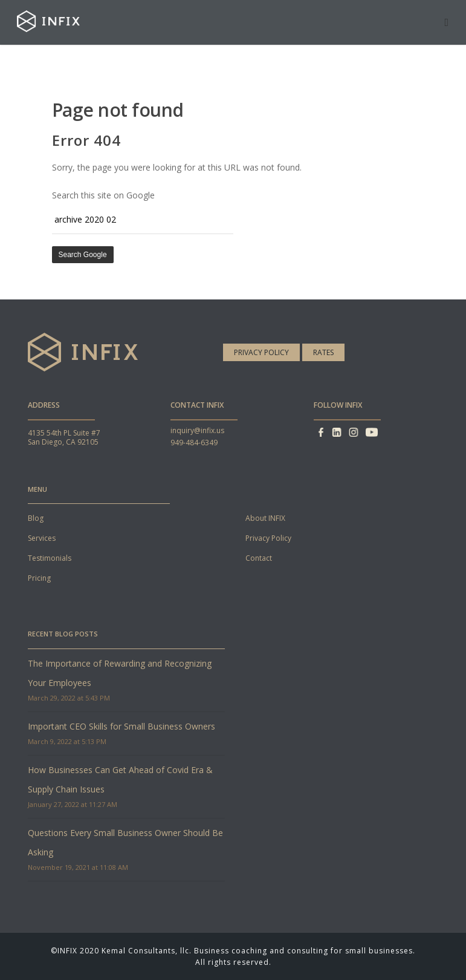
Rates (323, 352)
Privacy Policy (261, 352)
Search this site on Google (103, 195)
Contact (259, 558)
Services (42, 538)
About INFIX (265, 518)
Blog (36, 518)
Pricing (39, 578)
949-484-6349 (194, 443)
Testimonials (50, 558)
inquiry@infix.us (197, 430)
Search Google (83, 255)
